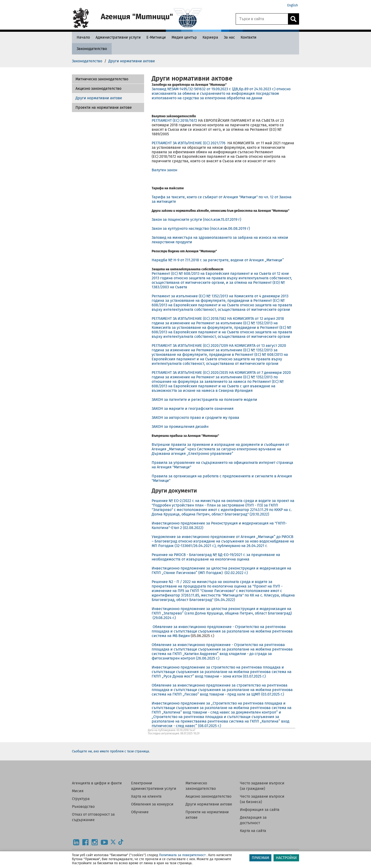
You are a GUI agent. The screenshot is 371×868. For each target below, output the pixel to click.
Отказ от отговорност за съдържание (93, 817)
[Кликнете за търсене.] (293, 19)
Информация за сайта (260, 810)
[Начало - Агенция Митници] (82, 37)
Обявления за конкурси (152, 804)
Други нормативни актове (99, 98)
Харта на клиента (146, 796)
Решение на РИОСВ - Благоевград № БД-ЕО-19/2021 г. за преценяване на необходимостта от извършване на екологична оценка (216, 557)
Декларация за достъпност (253, 820)
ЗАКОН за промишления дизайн (180, 427)
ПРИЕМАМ (260, 858)
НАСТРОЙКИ (286, 858)
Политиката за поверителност (182, 855)
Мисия (78, 791)
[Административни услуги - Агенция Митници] (118, 37)
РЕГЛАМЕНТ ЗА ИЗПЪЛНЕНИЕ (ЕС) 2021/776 (189, 143)
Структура (81, 799)
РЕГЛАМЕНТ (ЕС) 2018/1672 (174, 120)
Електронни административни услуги (154, 786)
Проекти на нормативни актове (104, 107)
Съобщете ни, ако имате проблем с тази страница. (111, 751)
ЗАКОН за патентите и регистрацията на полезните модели (204, 400)
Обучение (140, 812)
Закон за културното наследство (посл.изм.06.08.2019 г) (201, 228)
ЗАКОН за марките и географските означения (193, 409)
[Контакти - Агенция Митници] (249, 37)
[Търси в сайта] (262, 19)
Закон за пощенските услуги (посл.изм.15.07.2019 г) (196, 219)
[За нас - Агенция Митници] (229, 37)
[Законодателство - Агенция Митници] (92, 49)
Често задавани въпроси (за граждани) (262, 786)
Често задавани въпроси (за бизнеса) (262, 799)
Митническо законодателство (102, 79)
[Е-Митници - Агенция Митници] (156, 37)
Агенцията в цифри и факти (97, 783)
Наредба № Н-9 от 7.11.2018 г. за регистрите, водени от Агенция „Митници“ (218, 260)
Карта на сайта (253, 831)
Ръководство (83, 807)
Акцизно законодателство (98, 88)
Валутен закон (164, 170)
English (293, 5)
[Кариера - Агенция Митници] (210, 37)
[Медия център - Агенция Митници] (184, 37)
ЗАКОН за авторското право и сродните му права (195, 418)
